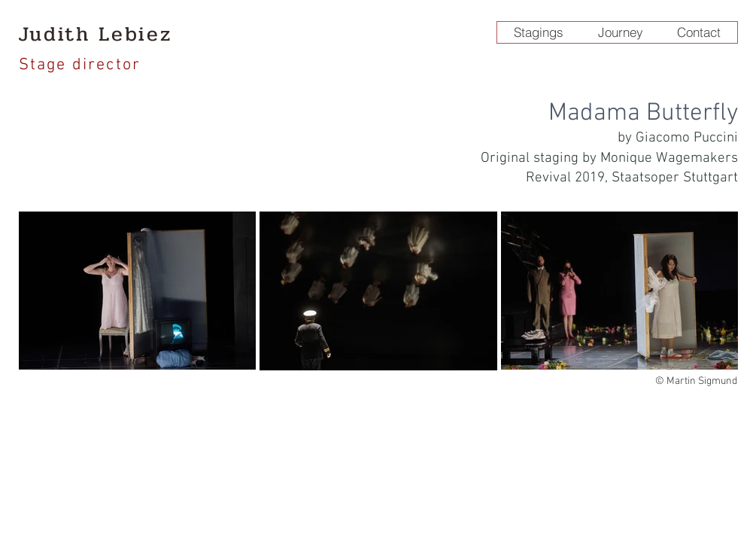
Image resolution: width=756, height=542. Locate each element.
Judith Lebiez (96, 34)
